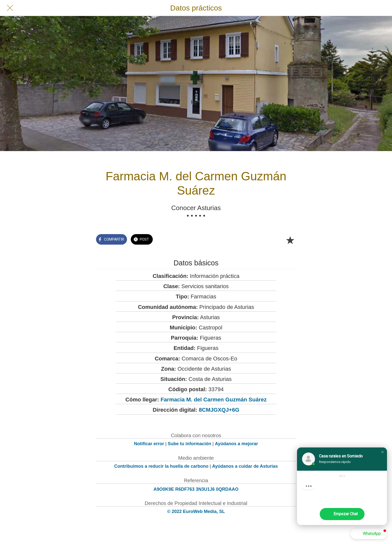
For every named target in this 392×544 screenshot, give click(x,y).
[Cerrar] (10, 8)
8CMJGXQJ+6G (219, 410)
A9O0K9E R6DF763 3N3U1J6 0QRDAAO (196, 489)
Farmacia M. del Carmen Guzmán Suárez (213, 400)
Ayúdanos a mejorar (236, 444)
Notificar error (149, 444)
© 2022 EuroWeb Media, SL (196, 511)
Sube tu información (189, 444)
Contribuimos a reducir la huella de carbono (161, 466)
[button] (382, 452)
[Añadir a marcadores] (290, 240)
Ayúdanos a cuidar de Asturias (245, 466)
